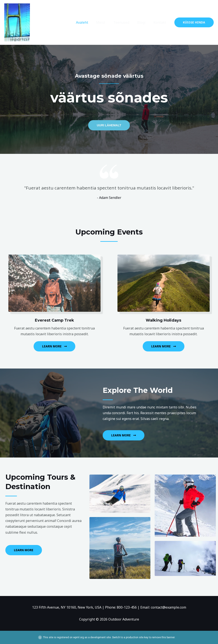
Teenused (124, 22)
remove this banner (163, 637)
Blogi (143, 22)
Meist (105, 22)
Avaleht (87, 22)
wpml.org (79, 637)
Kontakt (160, 22)
